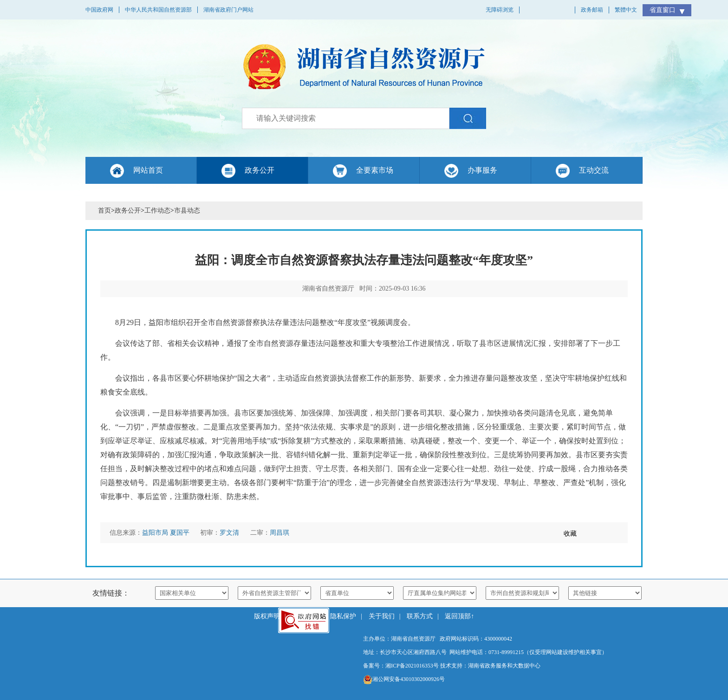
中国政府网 (99, 10)
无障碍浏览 (500, 10)
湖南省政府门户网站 (228, 10)
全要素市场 (375, 170)
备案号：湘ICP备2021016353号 (401, 666)
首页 (104, 211)
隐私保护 (343, 616)
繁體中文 (626, 10)
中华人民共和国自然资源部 (158, 10)
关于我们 (382, 616)
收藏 (570, 534)
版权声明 (267, 616)
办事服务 (482, 170)
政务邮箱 (592, 10)
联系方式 (420, 616)
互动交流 (594, 170)
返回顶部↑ (459, 616)
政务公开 (260, 170)
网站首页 (148, 170)
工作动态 (157, 211)
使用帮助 (305, 616)
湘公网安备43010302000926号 (404, 680)
